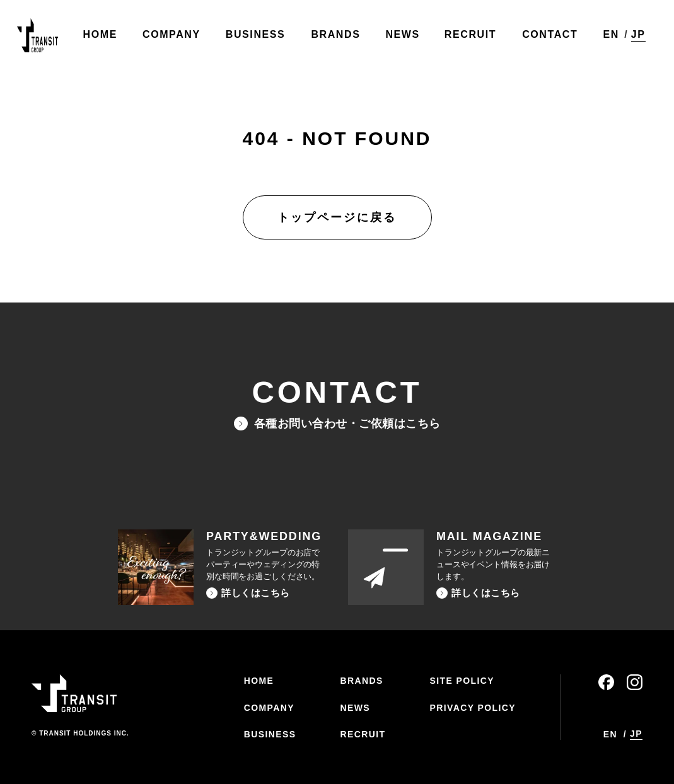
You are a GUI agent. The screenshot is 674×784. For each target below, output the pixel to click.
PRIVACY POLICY (473, 708)
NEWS (355, 708)
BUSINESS (270, 734)
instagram (635, 682)
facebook (606, 682)
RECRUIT (363, 734)
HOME (259, 681)
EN (607, 37)
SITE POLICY (462, 681)
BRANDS (361, 681)
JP (635, 37)
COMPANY (269, 708)
